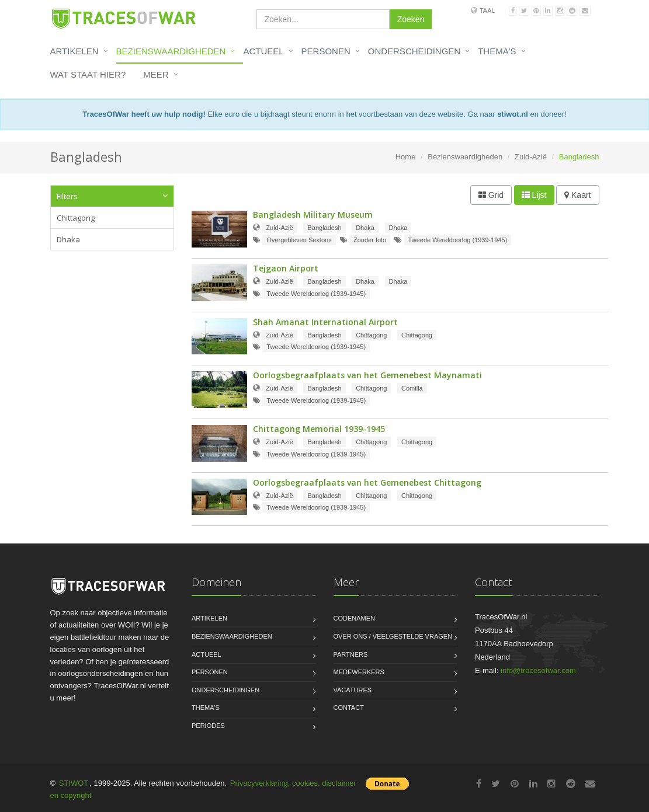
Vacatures (353, 690)
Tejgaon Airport (286, 268)
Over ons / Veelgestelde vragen (393, 636)
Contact (349, 708)
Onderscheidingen (414, 51)
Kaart (577, 195)
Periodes (208, 726)
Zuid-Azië (531, 157)
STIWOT (74, 783)
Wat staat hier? (88, 74)
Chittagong (76, 218)
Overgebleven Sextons (299, 240)
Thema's (497, 51)
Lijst (534, 195)
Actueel (263, 51)
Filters (67, 196)
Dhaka (68, 239)
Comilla (412, 388)
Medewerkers (359, 672)
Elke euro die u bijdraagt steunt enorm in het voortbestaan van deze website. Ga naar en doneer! (324, 114)
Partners (351, 654)
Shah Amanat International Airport (325, 322)
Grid (491, 195)
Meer (156, 74)
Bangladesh (324, 228)
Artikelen (74, 51)
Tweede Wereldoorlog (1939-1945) (458, 240)
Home (406, 157)
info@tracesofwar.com (538, 670)
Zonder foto (370, 240)
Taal (487, 11)
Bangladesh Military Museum (313, 215)
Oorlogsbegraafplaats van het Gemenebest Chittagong (367, 482)
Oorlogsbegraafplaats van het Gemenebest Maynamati (367, 375)
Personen (326, 51)
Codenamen (355, 618)
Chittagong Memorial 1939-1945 (319, 429)
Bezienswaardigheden (171, 51)
